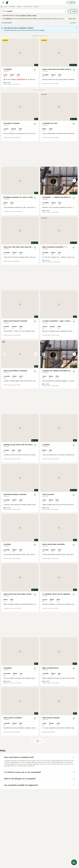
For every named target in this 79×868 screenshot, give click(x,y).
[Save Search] (74, 862)
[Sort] (74, 23)
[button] (59, 181)
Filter (73, 11)
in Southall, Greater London (27, 15)
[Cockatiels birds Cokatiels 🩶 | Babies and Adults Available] (59, 354)
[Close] (77, 28)
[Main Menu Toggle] (3, 3)
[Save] (35, 70)
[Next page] (46, 741)
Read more (72, 19)
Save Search (7, 23)
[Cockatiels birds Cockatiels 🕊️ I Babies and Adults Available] (59, 181)
